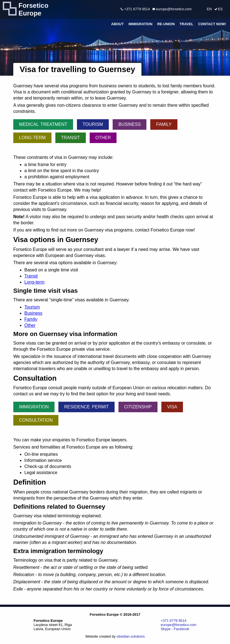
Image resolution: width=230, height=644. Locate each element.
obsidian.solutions (131, 636)
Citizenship (138, 407)
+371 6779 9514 (135, 9)
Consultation (36, 420)
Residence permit (86, 407)
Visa (172, 407)
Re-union (166, 24)
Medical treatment (43, 124)
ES (220, 9)
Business (130, 124)
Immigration (140, 24)
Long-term (32, 138)
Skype (166, 629)
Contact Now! (212, 24)
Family (164, 124)
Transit (70, 138)
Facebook (182, 629)
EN (209, 9)
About (117, 24)
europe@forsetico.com (172, 9)
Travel (186, 24)
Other (103, 138)
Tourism (93, 124)
